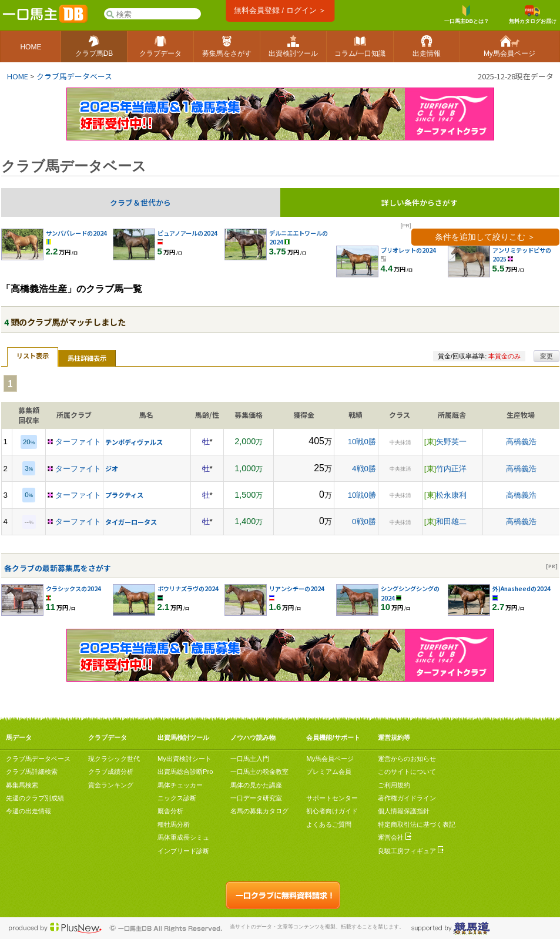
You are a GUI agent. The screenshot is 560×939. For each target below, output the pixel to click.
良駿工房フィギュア (411, 851)
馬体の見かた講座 (256, 785)
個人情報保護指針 (404, 811)
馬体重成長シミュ (183, 837)
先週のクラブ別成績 (35, 798)
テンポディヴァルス (134, 442)
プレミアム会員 (329, 772)
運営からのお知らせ (407, 759)
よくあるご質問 (329, 824)
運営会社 (395, 837)
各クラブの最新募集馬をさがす (58, 568)
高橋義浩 (521, 442)
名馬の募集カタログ (259, 811)
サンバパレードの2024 (76, 233)
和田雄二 (451, 522)
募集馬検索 (22, 785)
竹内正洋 (451, 469)
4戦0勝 (364, 469)
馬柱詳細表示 (87, 358)
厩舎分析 (170, 811)
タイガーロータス (131, 522)
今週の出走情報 (28, 811)
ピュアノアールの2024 (187, 233)
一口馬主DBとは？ (467, 15)
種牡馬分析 (174, 824)
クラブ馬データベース (74, 76)
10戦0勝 (362, 442)
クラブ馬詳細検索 (32, 772)
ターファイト (78, 442)
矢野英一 (451, 442)
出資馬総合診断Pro (185, 772)
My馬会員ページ (330, 759)
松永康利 (451, 495)
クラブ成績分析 (111, 772)
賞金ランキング (111, 785)
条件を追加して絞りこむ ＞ (485, 237)
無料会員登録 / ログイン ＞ (280, 10)
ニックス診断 (177, 798)
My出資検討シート (185, 759)
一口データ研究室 (256, 798)
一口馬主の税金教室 (259, 772)
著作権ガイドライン (407, 798)
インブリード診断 (183, 851)
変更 (546, 356)
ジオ (112, 468)
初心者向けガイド (332, 811)
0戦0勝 (364, 522)
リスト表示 (33, 356)
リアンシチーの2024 (297, 588)
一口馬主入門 (250, 759)
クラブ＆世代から (140, 202)
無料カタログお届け (533, 15)
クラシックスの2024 (73, 588)
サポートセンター (332, 798)
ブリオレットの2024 (408, 250)
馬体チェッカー (180, 785)
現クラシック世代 (114, 759)
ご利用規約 (394, 785)
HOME (18, 76)
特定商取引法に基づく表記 (417, 824)
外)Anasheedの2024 (522, 588)
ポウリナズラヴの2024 (188, 588)
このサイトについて (407, 772)
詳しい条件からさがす (420, 202)
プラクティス (124, 495)
